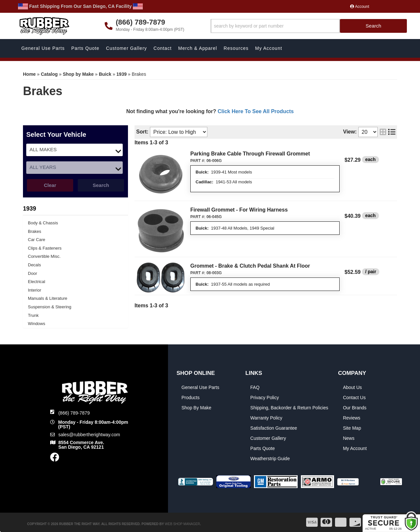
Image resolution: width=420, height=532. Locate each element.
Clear (50, 185)
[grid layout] (383, 132)
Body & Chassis (43, 223)
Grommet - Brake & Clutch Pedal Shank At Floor (250, 266)
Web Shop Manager (182, 524)
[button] (309, 26)
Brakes (34, 231)
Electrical (37, 282)
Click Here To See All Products (256, 111)
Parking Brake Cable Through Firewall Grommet (250, 154)
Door (32, 273)
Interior (34, 290)
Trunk (33, 315)
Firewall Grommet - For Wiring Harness (239, 210)
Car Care (37, 240)
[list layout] (392, 132)
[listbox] (74, 150)
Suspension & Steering (50, 307)
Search (101, 185)
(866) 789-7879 (74, 413)
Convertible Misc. (44, 256)
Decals (34, 265)
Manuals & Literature (48, 298)
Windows (37, 324)
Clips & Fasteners (45, 248)
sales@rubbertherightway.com (89, 435)
